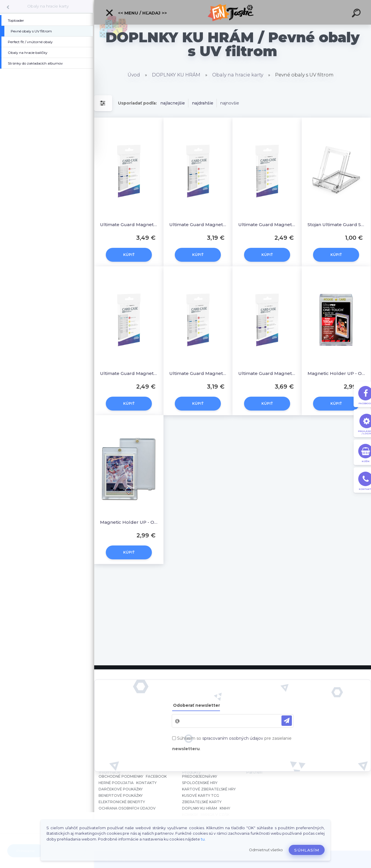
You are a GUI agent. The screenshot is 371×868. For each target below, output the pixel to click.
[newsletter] (287, 721)
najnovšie (230, 103)
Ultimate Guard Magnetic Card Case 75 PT (198, 373)
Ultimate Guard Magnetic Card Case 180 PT (267, 373)
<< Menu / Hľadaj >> (136, 13)
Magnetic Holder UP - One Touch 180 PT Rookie (336, 373)
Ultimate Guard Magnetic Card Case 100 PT (198, 225)
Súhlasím (307, 850)
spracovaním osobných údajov (233, 738)
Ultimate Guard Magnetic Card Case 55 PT (267, 225)
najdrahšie (203, 103)
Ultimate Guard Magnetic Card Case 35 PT (129, 373)
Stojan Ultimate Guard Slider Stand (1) (336, 225)
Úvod (134, 75)
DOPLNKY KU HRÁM (176, 75)
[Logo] (233, 12)
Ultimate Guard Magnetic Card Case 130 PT (129, 225)
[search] (357, 14)
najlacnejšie (173, 103)
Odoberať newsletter (197, 705)
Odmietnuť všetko (266, 850)
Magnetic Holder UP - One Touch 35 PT (129, 522)
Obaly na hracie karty (48, 6)
